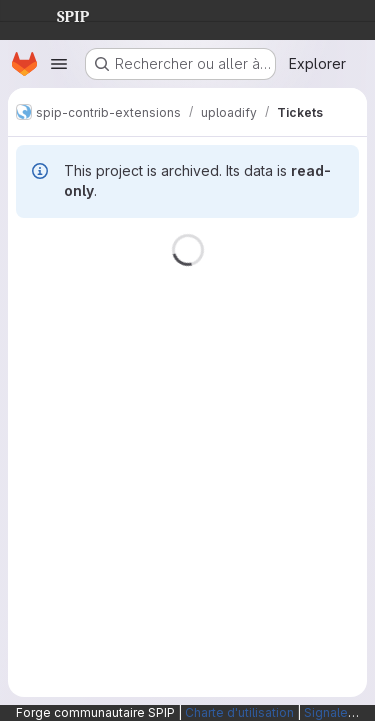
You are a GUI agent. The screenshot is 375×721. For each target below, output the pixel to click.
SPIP (57, 14)
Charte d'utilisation (239, 712)
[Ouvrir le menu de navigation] (59, 64)
